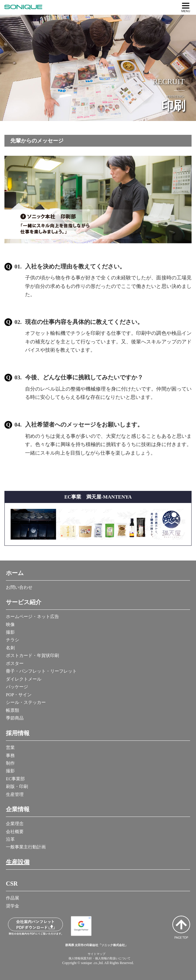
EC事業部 (15, 779)
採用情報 (18, 733)
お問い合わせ (19, 587)
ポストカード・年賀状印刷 (32, 655)
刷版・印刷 (17, 786)
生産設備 (18, 862)
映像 (10, 625)
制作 (10, 763)
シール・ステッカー (26, 702)
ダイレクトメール (24, 679)
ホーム (15, 573)
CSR (12, 884)
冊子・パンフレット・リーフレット (41, 671)
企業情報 (18, 809)
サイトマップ (97, 954)
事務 (10, 756)
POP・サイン (19, 695)
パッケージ (17, 687)
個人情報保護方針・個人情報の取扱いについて (99, 958)
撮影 (10, 632)
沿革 (10, 839)
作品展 (13, 898)
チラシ (13, 640)
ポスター (15, 663)
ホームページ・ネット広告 (32, 617)
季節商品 (15, 718)
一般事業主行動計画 (26, 847)
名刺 (10, 648)
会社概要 (15, 832)
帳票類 (13, 710)
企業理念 (15, 824)
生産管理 (15, 794)
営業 (10, 748)
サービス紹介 (24, 602)
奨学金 (13, 906)
